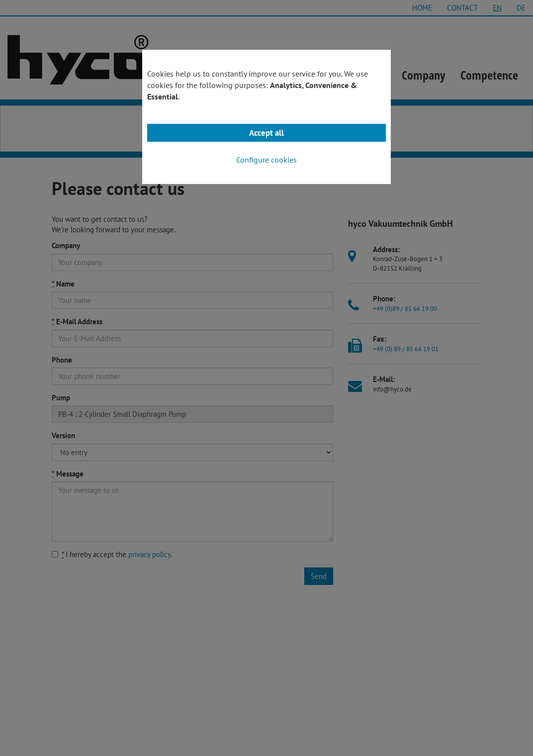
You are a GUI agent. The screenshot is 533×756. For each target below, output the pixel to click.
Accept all (266, 133)
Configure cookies (266, 160)
